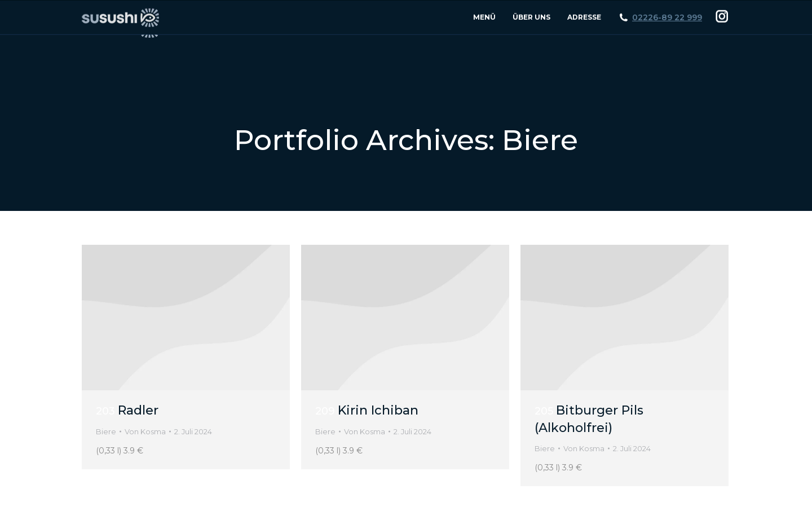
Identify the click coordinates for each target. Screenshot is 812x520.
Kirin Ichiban (367, 410)
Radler (127, 410)
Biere (106, 431)
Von (145, 431)
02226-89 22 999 (667, 42)
